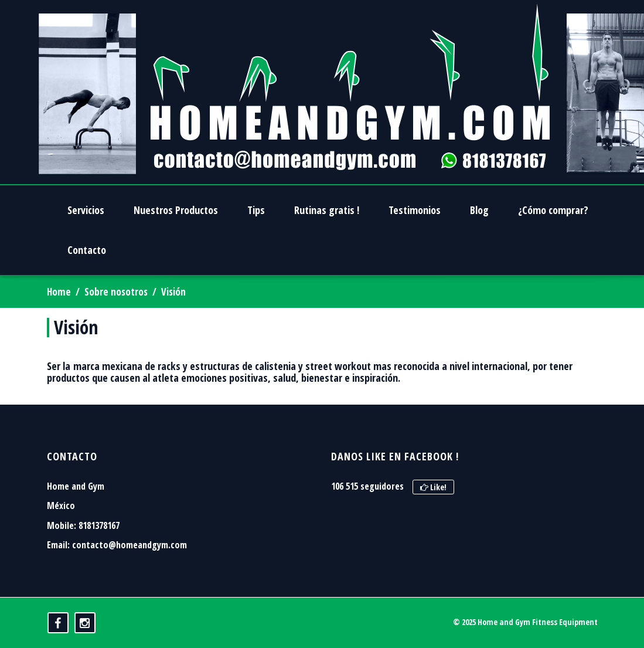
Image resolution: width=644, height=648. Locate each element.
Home (59, 292)
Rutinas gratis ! (327, 210)
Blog (479, 210)
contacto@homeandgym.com (130, 545)
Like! (433, 487)
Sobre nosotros (116, 292)
